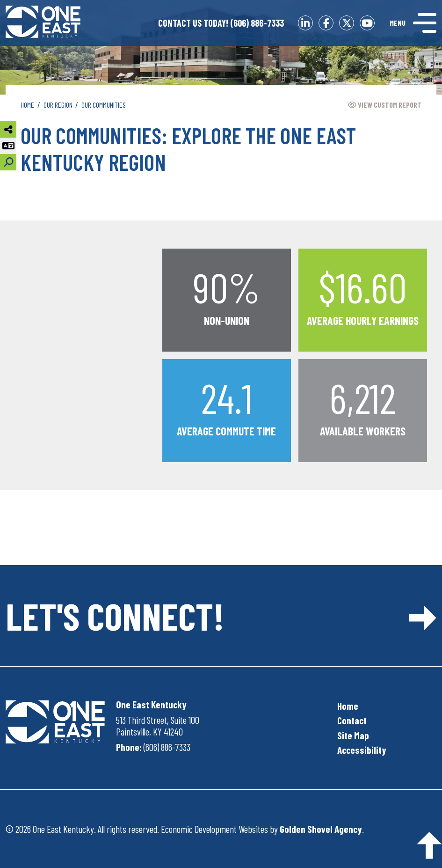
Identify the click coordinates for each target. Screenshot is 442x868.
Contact (352, 720)
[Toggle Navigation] (413, 23)
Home (348, 706)
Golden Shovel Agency (321, 829)
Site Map (353, 735)
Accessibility (362, 750)
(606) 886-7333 (221, 23)
